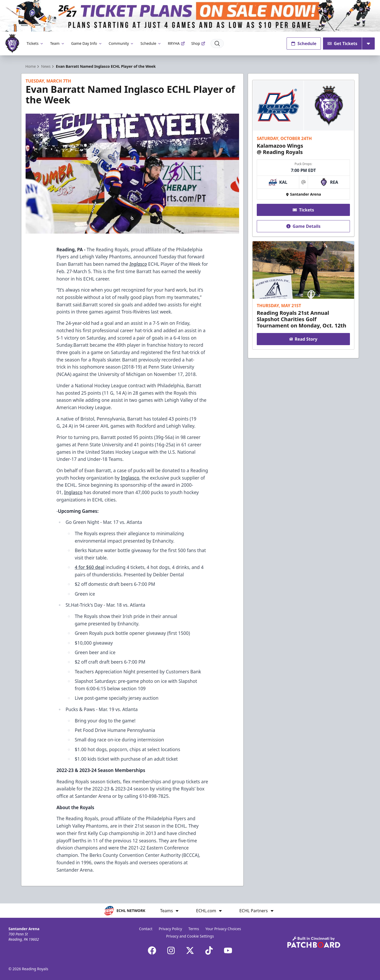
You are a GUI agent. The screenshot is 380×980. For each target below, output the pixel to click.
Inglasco (130, 478)
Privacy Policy (170, 929)
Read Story (303, 339)
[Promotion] (190, 16)
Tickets (35, 43)
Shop (198, 43)
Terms (194, 929)
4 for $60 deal (90, 567)
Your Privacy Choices (223, 929)
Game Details (303, 226)
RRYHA (176, 43)
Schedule (151, 43)
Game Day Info (87, 43)
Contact (146, 929)
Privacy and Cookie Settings (190, 936)
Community (122, 43)
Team (58, 43)
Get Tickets (342, 44)
